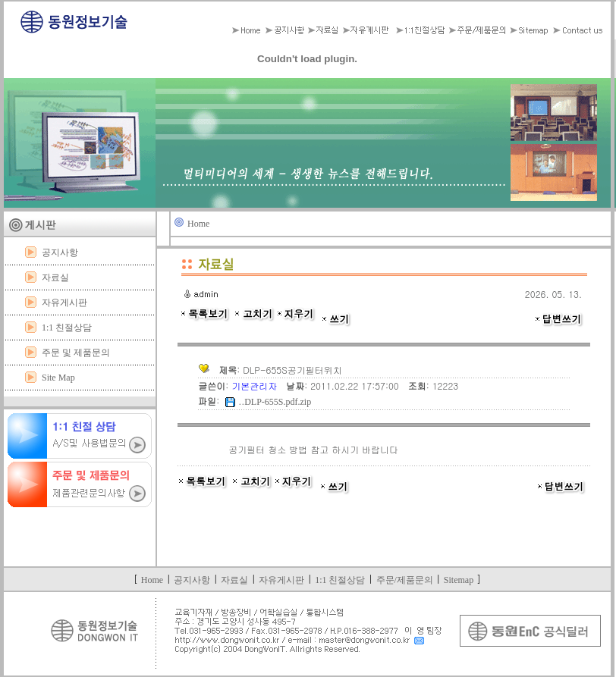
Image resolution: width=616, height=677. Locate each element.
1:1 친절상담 (67, 328)
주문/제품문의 (405, 580)
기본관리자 (256, 386)
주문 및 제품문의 (76, 353)
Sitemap (459, 580)
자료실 (55, 277)
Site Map (58, 378)
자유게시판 (64, 302)
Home (198, 224)
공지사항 (60, 252)
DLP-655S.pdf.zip (278, 402)
